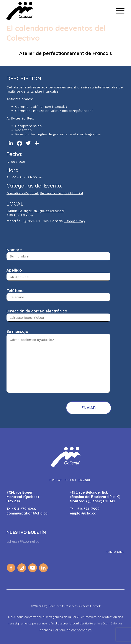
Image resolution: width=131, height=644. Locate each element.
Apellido (14, 270)
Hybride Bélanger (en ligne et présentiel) (36, 211)
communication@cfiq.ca (27, 513)
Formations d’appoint (22, 193)
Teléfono (15, 291)
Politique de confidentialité (72, 630)
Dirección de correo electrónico (37, 311)
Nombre (14, 250)
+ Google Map (74, 221)
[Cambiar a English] (70, 480)
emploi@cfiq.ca (83, 513)
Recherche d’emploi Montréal (62, 193)
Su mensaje (17, 331)
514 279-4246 (25, 509)
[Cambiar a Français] (56, 480)
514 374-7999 (88, 509)
